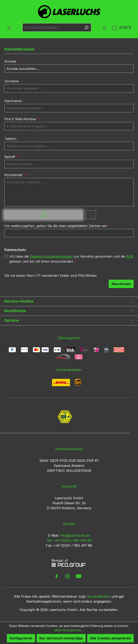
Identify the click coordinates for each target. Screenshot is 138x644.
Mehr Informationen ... (69, 630)
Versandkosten (99, 596)
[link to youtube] (78, 576)
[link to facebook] (56, 576)
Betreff (11, 157)
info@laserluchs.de (75, 535)
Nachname (14, 101)
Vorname (12, 81)
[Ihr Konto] (104, 27)
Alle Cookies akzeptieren (110, 638)
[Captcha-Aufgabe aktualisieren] (91, 215)
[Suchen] (86, 27)
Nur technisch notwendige (61, 638)
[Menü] (9, 27)
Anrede (12, 61)
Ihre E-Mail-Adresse (22, 119)
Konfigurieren (21, 638)
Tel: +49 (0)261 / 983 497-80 (69, 540)
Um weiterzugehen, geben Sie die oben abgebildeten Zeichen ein (57, 226)
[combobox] (52, 27)
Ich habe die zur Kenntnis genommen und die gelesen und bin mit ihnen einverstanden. (71, 259)
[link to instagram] (67, 576)
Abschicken (121, 284)
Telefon (10, 139)
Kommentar (15, 175)
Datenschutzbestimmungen (51, 256)
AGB (130, 256)
